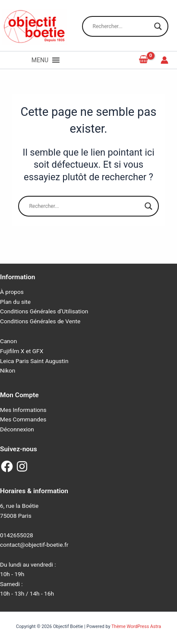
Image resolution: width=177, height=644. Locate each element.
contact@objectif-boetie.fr (34, 545)
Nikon (8, 370)
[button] (40, 60)
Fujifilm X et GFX (22, 351)
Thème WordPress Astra (136, 626)
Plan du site (15, 302)
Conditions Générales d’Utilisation (44, 311)
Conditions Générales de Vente (40, 321)
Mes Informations (23, 410)
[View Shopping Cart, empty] (144, 60)
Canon (8, 341)
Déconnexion (17, 429)
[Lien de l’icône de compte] (164, 60)
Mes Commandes (23, 419)
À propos (12, 292)
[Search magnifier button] (158, 26)
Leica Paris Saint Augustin (34, 361)
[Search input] (121, 26)
